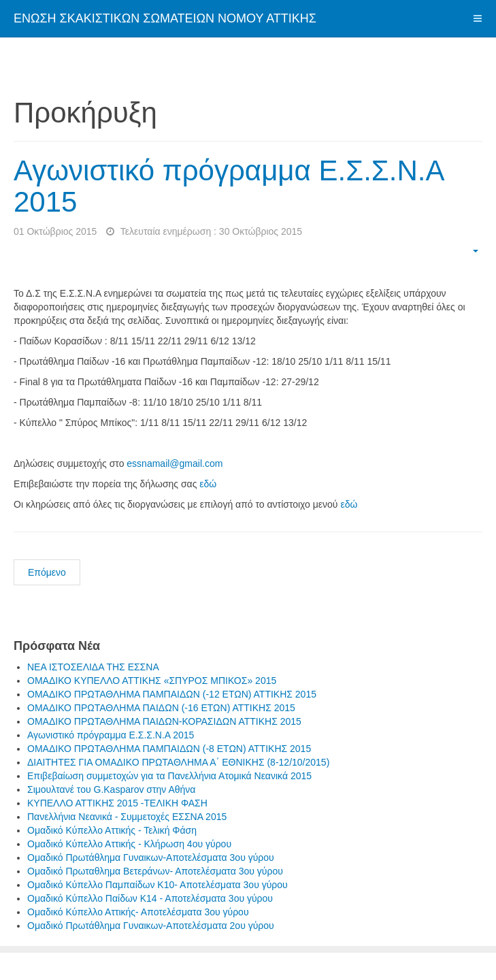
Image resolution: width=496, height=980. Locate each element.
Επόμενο (47, 572)
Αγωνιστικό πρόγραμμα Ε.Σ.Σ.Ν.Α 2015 (228, 186)
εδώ (208, 484)
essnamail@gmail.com (175, 463)
